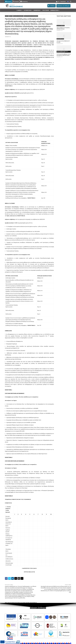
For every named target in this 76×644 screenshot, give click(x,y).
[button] (71, 1)
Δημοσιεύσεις (8, 14)
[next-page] (60, 59)
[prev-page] (57, 59)
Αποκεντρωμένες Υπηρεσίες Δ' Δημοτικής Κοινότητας (62, 52)
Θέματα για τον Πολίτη (15, 14)
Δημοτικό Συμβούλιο (61, 26)
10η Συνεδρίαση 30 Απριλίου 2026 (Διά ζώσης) (63, 28)
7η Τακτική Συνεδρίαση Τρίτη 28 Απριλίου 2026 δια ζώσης (64, 55)
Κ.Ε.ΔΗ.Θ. (23, 14)
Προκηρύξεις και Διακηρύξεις (18, 16)
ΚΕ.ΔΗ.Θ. (11, 16)
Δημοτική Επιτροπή (60, 39)
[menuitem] (68, 2)
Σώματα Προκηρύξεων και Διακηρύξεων (31, 16)
